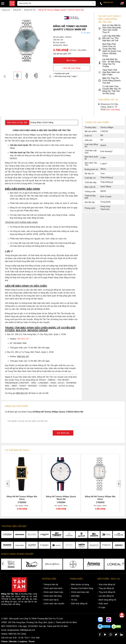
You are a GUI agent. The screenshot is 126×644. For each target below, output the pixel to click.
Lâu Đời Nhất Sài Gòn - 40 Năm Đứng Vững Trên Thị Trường (109, 63)
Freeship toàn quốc (62, 73)
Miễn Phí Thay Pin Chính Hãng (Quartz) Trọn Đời (109, 81)
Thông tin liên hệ (51, 585)
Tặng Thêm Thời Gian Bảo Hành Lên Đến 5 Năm (109, 72)
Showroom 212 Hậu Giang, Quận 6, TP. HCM (109, 107)
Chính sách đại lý (51, 600)
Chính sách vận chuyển (54, 604)
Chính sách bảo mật (80, 592)
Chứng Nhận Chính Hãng (41, 122)
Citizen (4, 641)
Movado (13, 641)
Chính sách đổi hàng (53, 596)
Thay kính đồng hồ (107, 592)
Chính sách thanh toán (53, 592)
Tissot (32, 641)
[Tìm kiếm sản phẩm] (56, 3)
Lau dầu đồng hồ (106, 596)
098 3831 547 (23, 339)
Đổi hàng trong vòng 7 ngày (66, 76)
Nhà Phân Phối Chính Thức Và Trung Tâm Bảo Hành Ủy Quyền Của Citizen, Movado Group (110, 50)
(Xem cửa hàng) (113, 110)
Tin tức (74, 600)
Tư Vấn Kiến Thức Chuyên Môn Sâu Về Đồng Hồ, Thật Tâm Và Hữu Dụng (109, 90)
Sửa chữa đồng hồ (107, 585)
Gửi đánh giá (63, 433)
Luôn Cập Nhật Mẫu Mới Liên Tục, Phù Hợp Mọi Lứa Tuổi (109, 38)
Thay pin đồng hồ (106, 588)
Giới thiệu (75, 596)
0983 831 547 (108, 2)
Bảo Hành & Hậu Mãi (17, 122)
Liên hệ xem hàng (72, 68)
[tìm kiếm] (93, 3)
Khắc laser (103, 604)
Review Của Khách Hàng (82, 588)
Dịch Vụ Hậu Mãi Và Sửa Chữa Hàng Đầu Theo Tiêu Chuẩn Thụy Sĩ (110, 29)
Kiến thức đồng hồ (79, 604)
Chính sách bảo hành (53, 588)
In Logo (102, 607)
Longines (23, 641)
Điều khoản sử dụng (80, 585)
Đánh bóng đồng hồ (107, 600)
